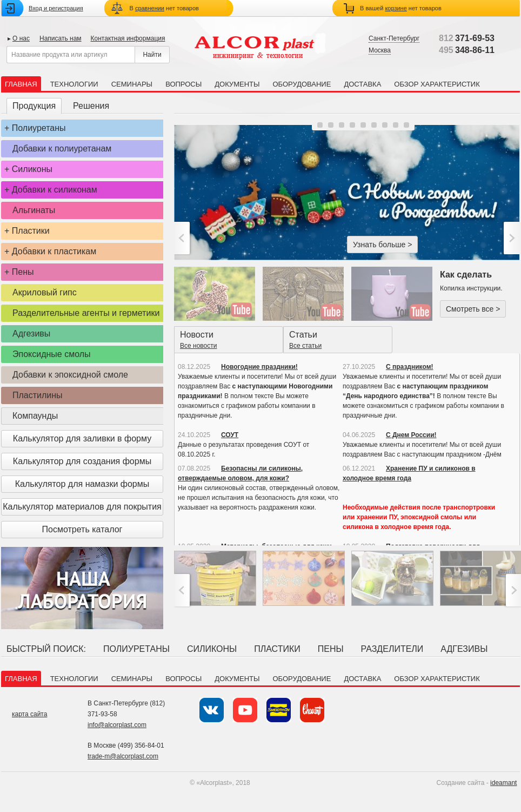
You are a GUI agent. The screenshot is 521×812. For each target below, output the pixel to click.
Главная (21, 84)
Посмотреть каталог (82, 529)
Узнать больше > (382, 245)
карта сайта (29, 714)
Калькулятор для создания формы (82, 461)
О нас (21, 38)
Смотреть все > (473, 309)
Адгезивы (31, 334)
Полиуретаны (39, 128)
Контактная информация (128, 38)
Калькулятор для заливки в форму (82, 438)
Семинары (132, 84)
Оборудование (302, 84)
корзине (396, 8)
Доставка (362, 84)
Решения (91, 106)
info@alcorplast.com (117, 725)
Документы (237, 84)
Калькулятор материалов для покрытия (82, 507)
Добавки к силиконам (55, 190)
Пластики (31, 231)
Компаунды (35, 416)
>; (510, 238)
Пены (23, 272)
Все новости (198, 346)
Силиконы (32, 169)
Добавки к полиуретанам (62, 148)
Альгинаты (34, 210)
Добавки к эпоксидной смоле (70, 375)
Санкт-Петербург (394, 38)
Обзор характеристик (437, 84)
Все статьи (305, 346)
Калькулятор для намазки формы (82, 484)
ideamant (503, 783)
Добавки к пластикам (54, 251)
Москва (380, 50)
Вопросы (183, 84)
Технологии (74, 84)
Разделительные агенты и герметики (86, 313)
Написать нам (61, 38)
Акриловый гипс (45, 292)
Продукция (34, 106)
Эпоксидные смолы (52, 354)
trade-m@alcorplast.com (123, 756)
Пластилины (38, 395)
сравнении (150, 8)
